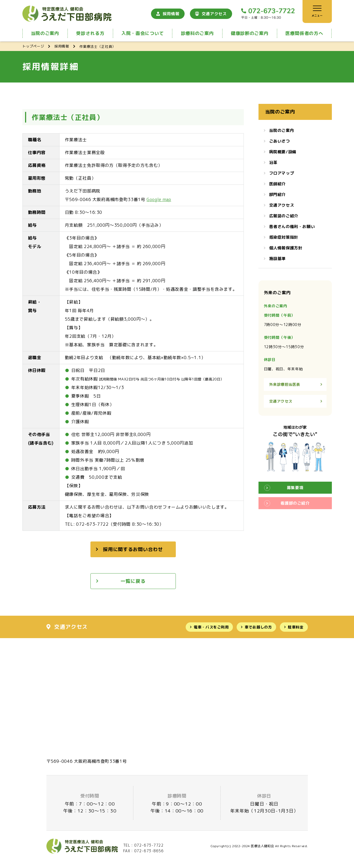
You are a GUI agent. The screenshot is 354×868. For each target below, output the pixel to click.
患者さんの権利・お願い (292, 227)
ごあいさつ (280, 141)
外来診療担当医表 (285, 384)
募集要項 (295, 488)
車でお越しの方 (258, 627)
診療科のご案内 (197, 33)
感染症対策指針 (284, 237)
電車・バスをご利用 (211, 627)
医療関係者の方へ (304, 33)
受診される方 (90, 33)
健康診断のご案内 (250, 33)
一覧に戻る (133, 581)
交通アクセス (214, 14)
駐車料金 (296, 627)
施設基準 (277, 259)
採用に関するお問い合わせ (133, 549)
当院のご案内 (45, 33)
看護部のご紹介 (295, 503)
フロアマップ (282, 173)
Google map (159, 199)
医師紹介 (277, 184)
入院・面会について (143, 33)
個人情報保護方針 (286, 248)
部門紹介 (277, 195)
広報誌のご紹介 (284, 216)
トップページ (33, 46)
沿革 (273, 162)
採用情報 (171, 14)
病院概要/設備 (283, 152)
